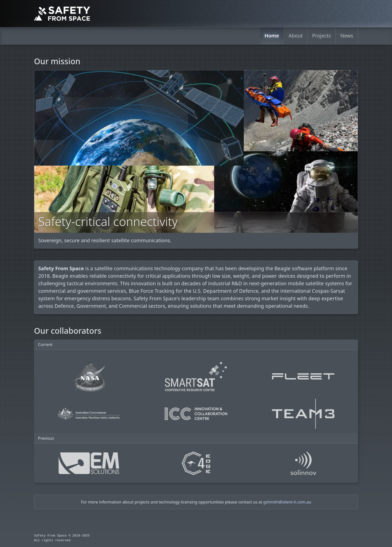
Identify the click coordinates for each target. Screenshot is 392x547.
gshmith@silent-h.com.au (287, 502)
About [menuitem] (296, 36)
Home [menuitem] (272, 36)
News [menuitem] (347, 36)
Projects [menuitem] (321, 36)
